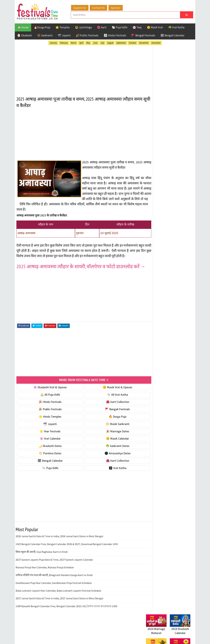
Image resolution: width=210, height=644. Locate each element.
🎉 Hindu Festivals (47, 417)
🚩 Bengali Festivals (143, 35)
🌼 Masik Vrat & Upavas (109, 402)
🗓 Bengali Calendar (172, 35)
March (74, 42)
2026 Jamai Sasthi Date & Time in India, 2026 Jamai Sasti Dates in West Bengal (59, 551)
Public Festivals (156, 348)
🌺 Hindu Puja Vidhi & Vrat (162, 218)
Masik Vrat (172, 342)
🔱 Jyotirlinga (83, 27)
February (64, 42)
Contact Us (102, 7)
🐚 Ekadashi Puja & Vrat (160, 197)
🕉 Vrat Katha (109, 483)
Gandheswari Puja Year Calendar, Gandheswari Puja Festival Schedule (54, 597)
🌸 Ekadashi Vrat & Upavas (47, 402)
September (121, 42)
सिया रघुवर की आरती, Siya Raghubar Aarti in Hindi (42, 566)
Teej (149, 359)
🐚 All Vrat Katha (109, 409)
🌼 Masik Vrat (155, 27)
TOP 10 (183, 353)
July (102, 42)
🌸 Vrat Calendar (47, 453)
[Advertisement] (78, 69)
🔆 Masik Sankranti (109, 438)
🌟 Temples (63, 27)
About (148, 433)
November (144, 42)
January (53, 42)
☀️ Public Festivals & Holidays (164, 225)
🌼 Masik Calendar (109, 453)
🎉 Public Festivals (87, 35)
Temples (161, 359)
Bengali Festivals (157, 330)
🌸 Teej (137, 27)
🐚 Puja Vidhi (120, 27)
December (156, 42)
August (110, 42)
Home (148, 427)
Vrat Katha (177, 359)
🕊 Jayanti (64, 35)
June (95, 42)
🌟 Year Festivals (47, 446)
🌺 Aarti (102, 27)
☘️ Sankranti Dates (109, 460)
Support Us (83, 7)
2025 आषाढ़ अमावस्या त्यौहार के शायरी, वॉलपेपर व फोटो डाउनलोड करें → (75, 279)
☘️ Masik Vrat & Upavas (160, 204)
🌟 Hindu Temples (47, 431)
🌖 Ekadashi (25, 35)
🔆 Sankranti (45, 35)
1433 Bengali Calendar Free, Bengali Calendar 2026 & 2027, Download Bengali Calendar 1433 (67, 559)
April (81, 42)
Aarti (173, 325)
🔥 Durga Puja (109, 431)
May (88, 42)
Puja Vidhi (177, 348)
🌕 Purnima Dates (47, 468)
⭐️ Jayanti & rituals (157, 211)
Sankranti (152, 353)
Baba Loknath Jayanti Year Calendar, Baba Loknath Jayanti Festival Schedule (58, 605)
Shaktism (169, 353)
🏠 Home (23, 27)
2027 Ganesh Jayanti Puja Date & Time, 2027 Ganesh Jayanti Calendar (54, 574)
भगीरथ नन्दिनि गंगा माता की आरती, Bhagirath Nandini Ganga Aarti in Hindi (54, 590)
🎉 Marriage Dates (109, 446)
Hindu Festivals (156, 336)
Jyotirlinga (153, 342)
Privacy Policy (153, 449)
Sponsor (119, 7)
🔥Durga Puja (42, 27)
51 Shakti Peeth (156, 325)
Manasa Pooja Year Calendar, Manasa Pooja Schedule (45, 582)
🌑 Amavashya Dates (109, 468)
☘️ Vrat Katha (176, 27)
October (133, 42)
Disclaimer (151, 444)
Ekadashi (178, 330)
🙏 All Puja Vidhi (47, 409)
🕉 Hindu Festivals (115, 35)
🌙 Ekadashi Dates (47, 460)
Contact (149, 438)
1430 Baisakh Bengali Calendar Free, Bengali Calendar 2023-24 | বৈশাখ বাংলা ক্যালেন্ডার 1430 (66, 621)
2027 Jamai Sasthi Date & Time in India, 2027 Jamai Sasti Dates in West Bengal (59, 613)
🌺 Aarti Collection (109, 417)
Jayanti (175, 336)
